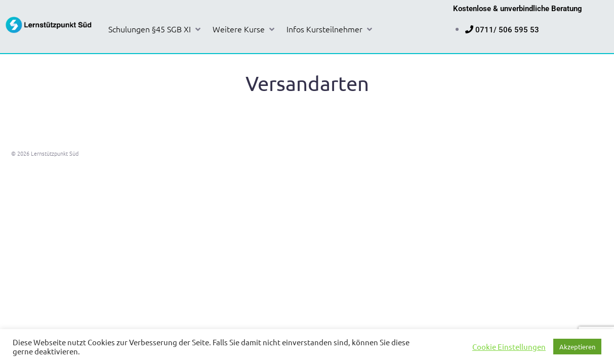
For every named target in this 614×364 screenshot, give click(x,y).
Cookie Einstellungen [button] (509, 347)
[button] (155, 29)
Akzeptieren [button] (577, 347)
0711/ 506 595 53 (507, 30)
